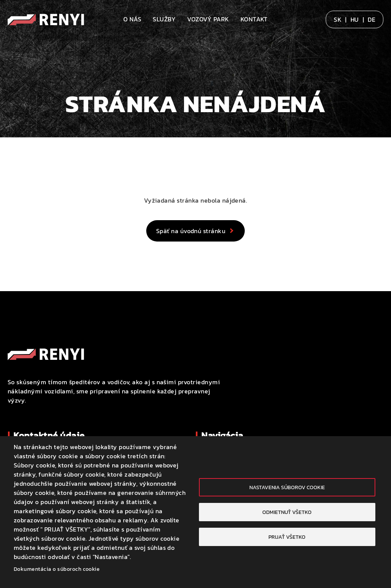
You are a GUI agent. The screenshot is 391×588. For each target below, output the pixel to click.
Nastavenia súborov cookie (287, 487)
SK (338, 19)
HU (355, 19)
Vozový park (208, 19)
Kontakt (254, 19)
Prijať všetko (287, 537)
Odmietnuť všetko (287, 512)
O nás (132, 19)
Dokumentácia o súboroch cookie (57, 569)
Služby (164, 19)
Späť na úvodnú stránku (191, 231)
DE (372, 19)
